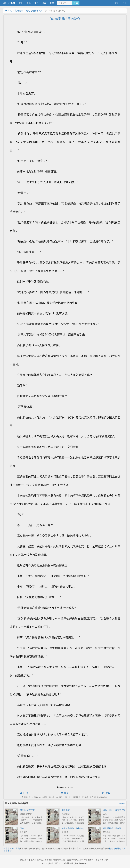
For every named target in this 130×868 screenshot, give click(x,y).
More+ (122, 803)
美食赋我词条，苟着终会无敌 (75, 828)
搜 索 (76, 3)
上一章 (24, 793)
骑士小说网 (9, 3)
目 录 (65, 793)
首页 (21, 3)
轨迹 (52, 3)
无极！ (23, 828)
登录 (117, 3)
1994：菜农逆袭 (28, 810)
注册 (125, 3)
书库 (29, 3)
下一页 (106, 793)
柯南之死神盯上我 (34, 11)
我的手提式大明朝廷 (112, 828)
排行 (36, 3)
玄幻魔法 (19, 11)
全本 (44, 3)
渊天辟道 (66, 810)
